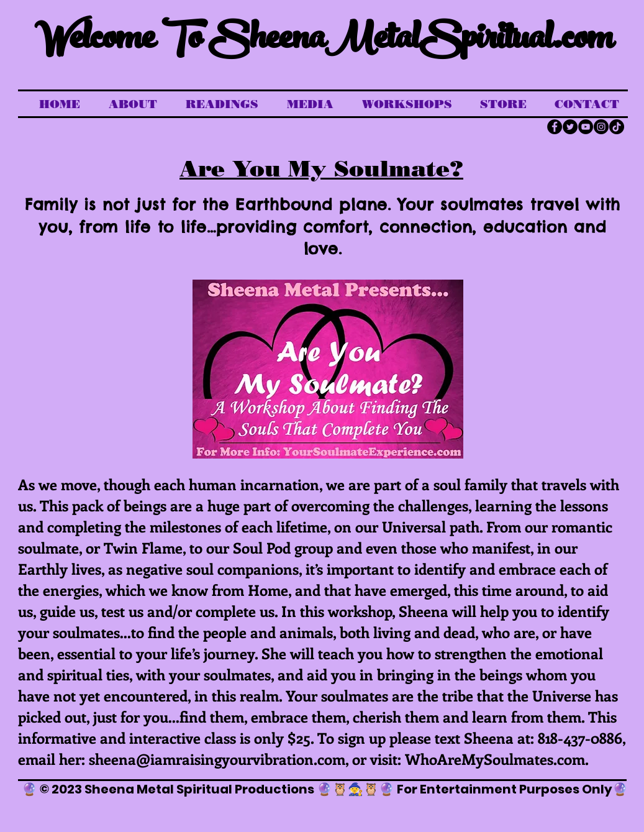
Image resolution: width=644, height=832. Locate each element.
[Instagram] (601, 127)
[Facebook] (555, 127)
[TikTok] (617, 127)
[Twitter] (570, 127)
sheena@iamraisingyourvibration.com (217, 759)
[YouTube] (586, 127)
